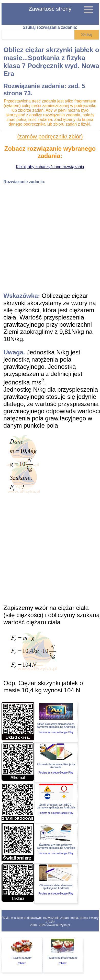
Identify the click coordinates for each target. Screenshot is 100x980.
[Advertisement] (48, 236)
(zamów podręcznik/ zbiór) (50, 136)
